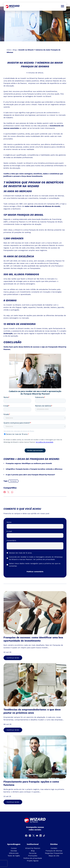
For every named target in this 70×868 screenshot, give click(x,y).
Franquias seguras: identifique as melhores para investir (29, 463)
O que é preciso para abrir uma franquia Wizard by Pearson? (30, 475)
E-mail (9, 531)
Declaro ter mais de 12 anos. (21, 553)
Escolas (14, 851)
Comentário (11, 540)
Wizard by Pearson (33, 848)
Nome (9, 522)
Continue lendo (13, 658)
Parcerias (33, 853)
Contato (54, 848)
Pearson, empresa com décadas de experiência (40, 83)
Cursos (14, 848)
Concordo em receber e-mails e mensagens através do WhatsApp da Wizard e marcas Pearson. (36, 558)
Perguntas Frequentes (54, 853)
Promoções (33, 856)
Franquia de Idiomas (54, 851)
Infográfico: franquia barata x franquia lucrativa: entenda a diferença (34, 469)
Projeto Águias (33, 861)
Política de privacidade (33, 858)
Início (9, 50)
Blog (15, 50)
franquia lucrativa (34, 94)
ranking (16, 219)
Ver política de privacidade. (44, 559)
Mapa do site (54, 856)
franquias (13, 481)
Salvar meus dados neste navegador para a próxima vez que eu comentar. (35, 565)
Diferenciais (14, 853)
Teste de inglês (14, 856)
